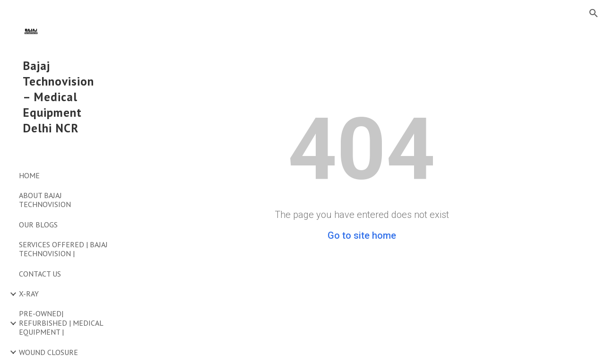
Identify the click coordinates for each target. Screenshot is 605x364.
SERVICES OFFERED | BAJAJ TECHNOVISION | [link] (63, 249)
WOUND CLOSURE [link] (48, 352)
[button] (594, 13)
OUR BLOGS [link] (38, 225)
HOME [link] (29, 175)
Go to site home (362, 235)
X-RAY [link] (29, 294)
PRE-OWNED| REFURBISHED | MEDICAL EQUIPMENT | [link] (61, 323)
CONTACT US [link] (40, 274)
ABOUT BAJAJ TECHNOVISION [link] (45, 200)
